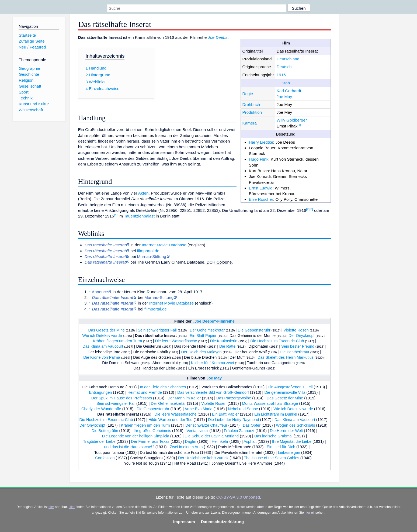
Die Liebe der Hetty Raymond (233, 420)
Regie (248, 94)
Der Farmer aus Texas (150, 441)
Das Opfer (252, 425)
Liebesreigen (289, 452)
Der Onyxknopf (301, 336)
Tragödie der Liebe (99, 441)
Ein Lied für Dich (281, 447)
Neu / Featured (32, 47)
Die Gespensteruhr (254, 330)
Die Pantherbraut (295, 352)
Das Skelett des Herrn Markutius (286, 357)
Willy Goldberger (292, 120)
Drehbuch (251, 104)
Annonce (100, 292)
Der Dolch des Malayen (201, 352)
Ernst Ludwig (261, 188)
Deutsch (284, 67)
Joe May (284, 97)
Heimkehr (220, 441)
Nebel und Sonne (243, 409)
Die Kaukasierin (224, 341)
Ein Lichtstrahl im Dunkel (276, 414)
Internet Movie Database (164, 245)
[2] (308, 209)
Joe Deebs (218, 37)
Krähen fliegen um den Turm (117, 341)
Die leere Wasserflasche (176, 341)
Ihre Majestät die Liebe (292, 441)
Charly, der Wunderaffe (101, 409)
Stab (286, 83)
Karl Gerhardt (289, 91)
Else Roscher (261, 199)
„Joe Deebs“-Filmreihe (214, 321)
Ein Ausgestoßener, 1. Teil (290, 387)
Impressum (184, 522)
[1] (299, 125)
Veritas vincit (197, 431)
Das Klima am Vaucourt (103, 346)
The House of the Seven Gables (271, 458)
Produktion (252, 112)
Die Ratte (227, 346)
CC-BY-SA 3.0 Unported (238, 497)
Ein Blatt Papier (203, 336)
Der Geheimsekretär (207, 330)
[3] (311, 209)
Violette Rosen (296, 330)
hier (51, 507)
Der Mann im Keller (184, 398)
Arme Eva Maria (199, 409)
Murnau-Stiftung (152, 256)
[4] (116, 215)
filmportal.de (148, 251)
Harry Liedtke (261, 142)
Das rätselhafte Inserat (156, 336)
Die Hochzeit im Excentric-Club (277, 341)
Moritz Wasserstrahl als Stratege (270, 403)
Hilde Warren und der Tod (171, 420)
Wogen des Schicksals (295, 425)
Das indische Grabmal (273, 436)
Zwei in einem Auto (186, 447)
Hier (72, 507)
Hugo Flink (259, 159)
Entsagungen (100, 392)
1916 (281, 75)
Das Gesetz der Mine (106, 330)
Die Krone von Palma (102, 357)
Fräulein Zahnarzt (239, 431)
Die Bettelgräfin (105, 431)
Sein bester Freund (298, 346)
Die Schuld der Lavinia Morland (212, 436)
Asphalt (250, 441)
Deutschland (288, 59)
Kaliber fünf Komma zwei (213, 363)
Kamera (249, 123)
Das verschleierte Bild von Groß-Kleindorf (213, 392)
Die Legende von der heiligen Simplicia (135, 436)
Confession (105, 458)
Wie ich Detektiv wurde (102, 336)
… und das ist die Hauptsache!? (127, 447)
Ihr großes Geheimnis (152, 431)
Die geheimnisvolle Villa (285, 392)
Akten (143, 193)
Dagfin (190, 441)
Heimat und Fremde (145, 392)
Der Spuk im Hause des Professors (122, 398)
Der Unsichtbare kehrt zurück (203, 458)
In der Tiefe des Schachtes (163, 387)
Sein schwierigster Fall (157, 330)
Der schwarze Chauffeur (206, 425)
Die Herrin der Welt (286, 431)
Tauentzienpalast (139, 216)
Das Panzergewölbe (234, 398)
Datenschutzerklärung (223, 522)
